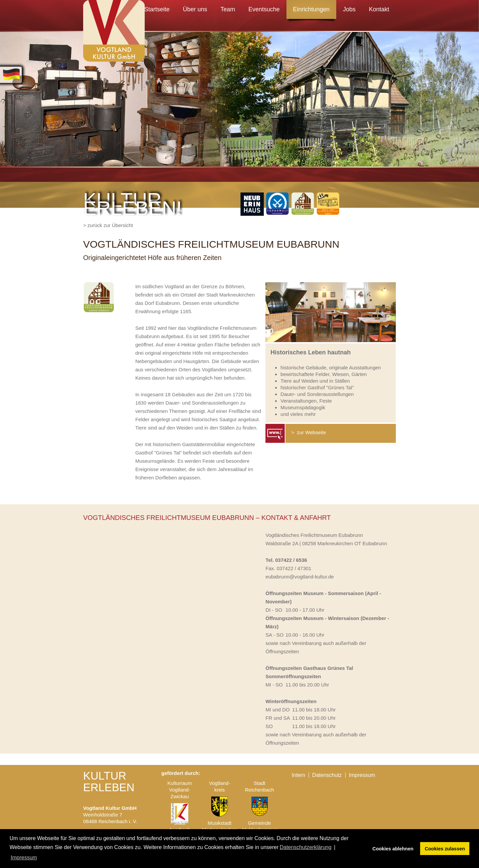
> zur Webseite (308, 432)
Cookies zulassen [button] (445, 849)
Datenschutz (327, 775)
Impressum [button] (24, 858)
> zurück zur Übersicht (108, 225)
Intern (299, 775)
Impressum (362, 775)
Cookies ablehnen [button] (393, 849)
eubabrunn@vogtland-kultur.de (300, 577)
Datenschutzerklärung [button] (306, 847)
